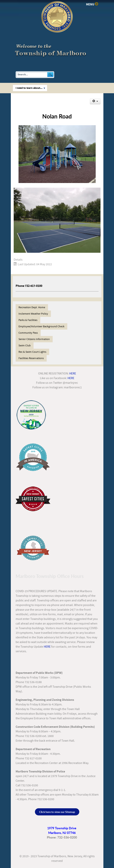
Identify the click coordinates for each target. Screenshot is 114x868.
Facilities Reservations (31, 358)
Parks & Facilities (28, 320)
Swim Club (25, 346)
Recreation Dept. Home (32, 307)
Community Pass (28, 333)
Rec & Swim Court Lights (32, 352)
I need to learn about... (30, 88)
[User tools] (95, 101)
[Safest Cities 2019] (33, 457)
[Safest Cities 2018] (33, 498)
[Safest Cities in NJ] (31, 415)
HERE (73, 374)
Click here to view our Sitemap (57, 812)
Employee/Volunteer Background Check (41, 327)
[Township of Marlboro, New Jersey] (51, 50)
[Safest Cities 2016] (33, 548)
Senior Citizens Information (34, 339)
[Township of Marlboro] (57, 17)
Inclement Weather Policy (33, 314)
